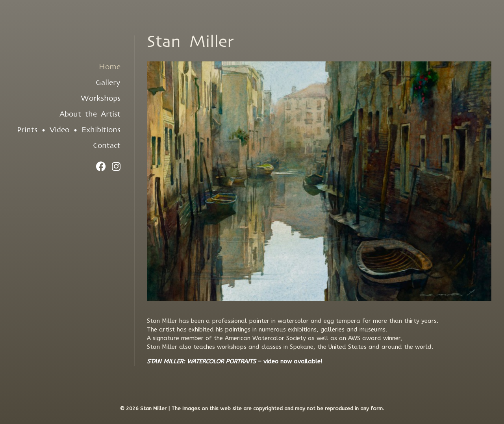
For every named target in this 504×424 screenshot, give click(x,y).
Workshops (101, 98)
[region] (319, 181)
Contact (107, 146)
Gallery (108, 83)
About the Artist (90, 114)
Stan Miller (190, 42)
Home (110, 67)
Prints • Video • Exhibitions (69, 130)
